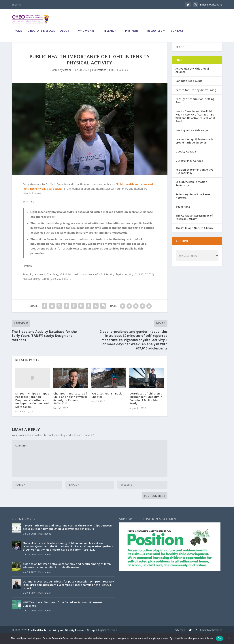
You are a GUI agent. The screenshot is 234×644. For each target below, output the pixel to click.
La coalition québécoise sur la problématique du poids (194, 151)
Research (110, 33)
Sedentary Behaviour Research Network (195, 206)
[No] (229, 638)
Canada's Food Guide (189, 91)
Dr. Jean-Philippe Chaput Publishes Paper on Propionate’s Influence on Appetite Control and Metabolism (32, 410)
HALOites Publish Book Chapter (107, 405)
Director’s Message (41, 33)
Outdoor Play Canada (189, 170)
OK (219, 638)
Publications (99, 80)
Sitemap (17, 4)
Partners (132, 33)
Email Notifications (211, 4)
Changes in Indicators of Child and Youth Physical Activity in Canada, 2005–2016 (70, 408)
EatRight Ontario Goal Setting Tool (195, 110)
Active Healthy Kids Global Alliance (192, 80)
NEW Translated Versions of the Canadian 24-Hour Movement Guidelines (62, 614)
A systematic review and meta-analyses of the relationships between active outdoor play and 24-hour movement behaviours (67, 537)
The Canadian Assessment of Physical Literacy (194, 227)
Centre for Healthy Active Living (196, 100)
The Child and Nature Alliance (195, 238)
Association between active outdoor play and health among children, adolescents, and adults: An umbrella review (67, 575)
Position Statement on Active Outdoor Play (194, 181)
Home (18, 33)
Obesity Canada (186, 161)
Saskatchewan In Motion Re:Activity (191, 193)
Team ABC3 (183, 216)
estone (67, 80)
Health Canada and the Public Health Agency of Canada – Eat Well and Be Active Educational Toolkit (196, 126)
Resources (155, 33)
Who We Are (86, 33)
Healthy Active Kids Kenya (192, 140)
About (65, 33)
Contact (177, 33)
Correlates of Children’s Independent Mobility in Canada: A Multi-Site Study (146, 408)
